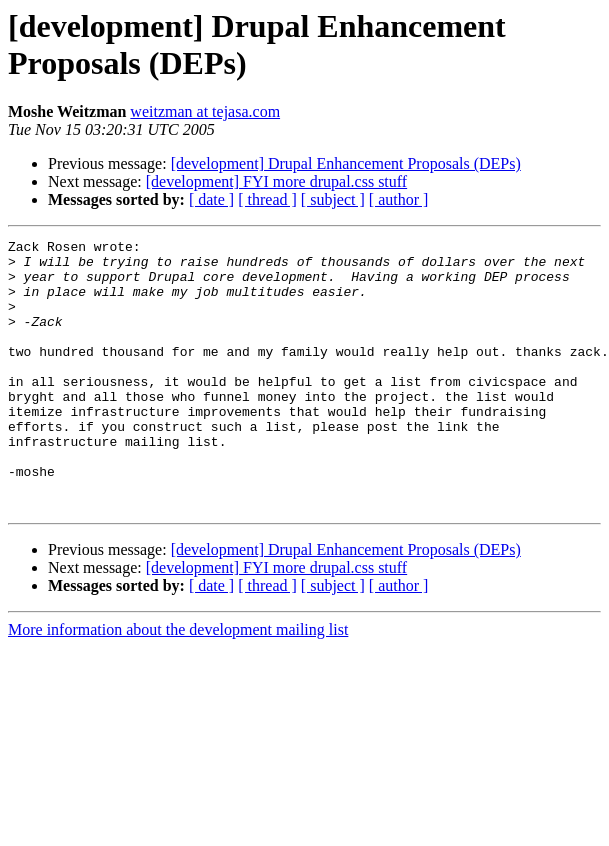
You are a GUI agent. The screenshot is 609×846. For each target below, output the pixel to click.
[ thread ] (267, 199)
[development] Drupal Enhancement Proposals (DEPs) (346, 163)
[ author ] (399, 199)
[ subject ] (333, 199)
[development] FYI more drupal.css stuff (276, 181)
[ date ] (211, 199)
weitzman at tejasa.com (205, 111)
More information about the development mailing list (178, 683)
